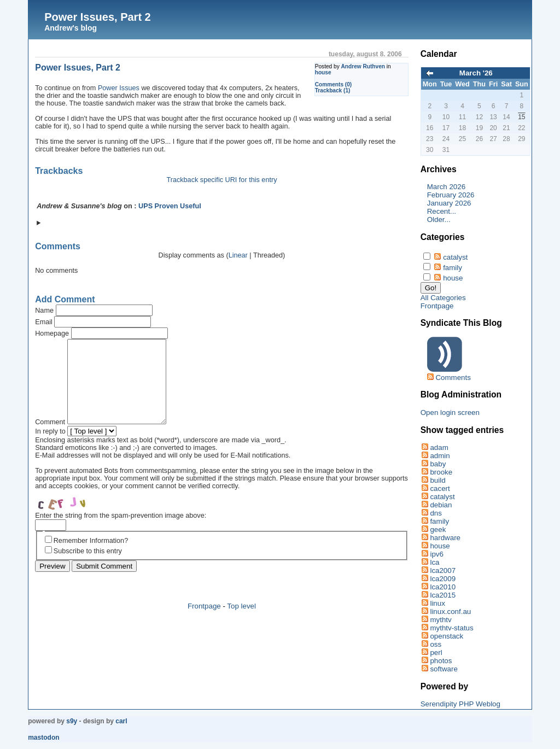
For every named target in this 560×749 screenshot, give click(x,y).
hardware (445, 538)
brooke (441, 472)
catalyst (455, 257)
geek (438, 529)
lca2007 (443, 570)
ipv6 (436, 554)
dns (436, 513)
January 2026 (449, 203)
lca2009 (443, 579)
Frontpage (204, 622)
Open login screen (450, 412)
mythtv (441, 620)
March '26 (476, 73)
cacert (440, 488)
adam (439, 447)
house (323, 72)
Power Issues (119, 88)
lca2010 (443, 587)
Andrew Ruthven (363, 66)
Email (44, 322)
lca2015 (443, 595)
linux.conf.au (450, 612)
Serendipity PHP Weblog (460, 704)
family (453, 268)
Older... (439, 220)
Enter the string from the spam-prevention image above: (121, 532)
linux (437, 603)
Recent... (442, 211)
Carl (121, 721)
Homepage (52, 333)
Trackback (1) (333, 90)
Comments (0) (334, 84)
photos (441, 661)
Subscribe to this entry (88, 567)
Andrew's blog (71, 28)
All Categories (443, 298)
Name (44, 311)
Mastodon (43, 738)
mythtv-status (451, 628)
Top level (241, 622)
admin (440, 456)
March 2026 (446, 187)
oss (436, 644)
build (437, 480)
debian (441, 505)
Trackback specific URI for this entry (221, 180)
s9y (72, 721)
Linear (238, 255)
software (444, 669)
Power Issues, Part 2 (98, 17)
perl (436, 653)
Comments (453, 378)
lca (434, 562)
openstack (447, 636)
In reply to (50, 448)
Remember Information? (91, 557)
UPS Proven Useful (170, 206)
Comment (50, 438)
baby (438, 464)
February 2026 (451, 195)
